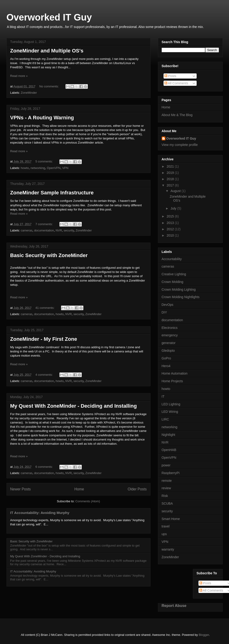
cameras (27, 230)
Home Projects (172, 381)
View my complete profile (180, 145)
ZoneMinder (29, 93)
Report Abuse (174, 606)
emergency (170, 335)
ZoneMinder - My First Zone (44, 339)
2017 (171, 185)
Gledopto (168, 351)
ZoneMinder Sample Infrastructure (52, 193)
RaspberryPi (171, 473)
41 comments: (45, 308)
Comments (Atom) (88, 501)
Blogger (204, 635)
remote (167, 481)
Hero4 (166, 366)
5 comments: (44, 161)
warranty (168, 549)
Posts (170, 76)
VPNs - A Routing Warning (42, 118)
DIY (164, 312)
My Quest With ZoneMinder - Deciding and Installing (74, 406)
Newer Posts (21, 489)
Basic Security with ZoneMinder (49, 255)
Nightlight (168, 435)
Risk (165, 496)
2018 (171, 179)
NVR (59, 230)
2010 (171, 235)
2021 (171, 166)
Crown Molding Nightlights (181, 297)
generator (169, 343)
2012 (171, 229)
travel (166, 526)
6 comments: (44, 467)
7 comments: (44, 224)
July (174, 208)
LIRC (165, 419)
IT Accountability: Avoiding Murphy (40, 513)
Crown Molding (173, 282)
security (69, 230)
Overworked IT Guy (49, 17)
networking (38, 168)
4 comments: (44, 375)
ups (164, 534)
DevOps (168, 305)
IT (163, 396)
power (166, 465)
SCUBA (167, 503)
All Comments (176, 83)
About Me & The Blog (177, 115)
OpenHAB (169, 450)
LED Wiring (170, 412)
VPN (65, 168)
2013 (171, 223)
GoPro (166, 358)
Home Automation (175, 373)
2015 (171, 216)
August (176, 191)
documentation (44, 230)
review (166, 488)
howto (25, 168)
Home (79, 489)
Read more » (19, 76)
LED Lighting (171, 404)
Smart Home (171, 519)
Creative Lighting (174, 274)
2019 (171, 173)
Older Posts (137, 489)
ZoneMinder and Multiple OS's (47, 51)
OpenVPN (54, 168)
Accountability (172, 259)
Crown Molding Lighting (179, 289)
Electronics (170, 328)
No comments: (50, 86)
